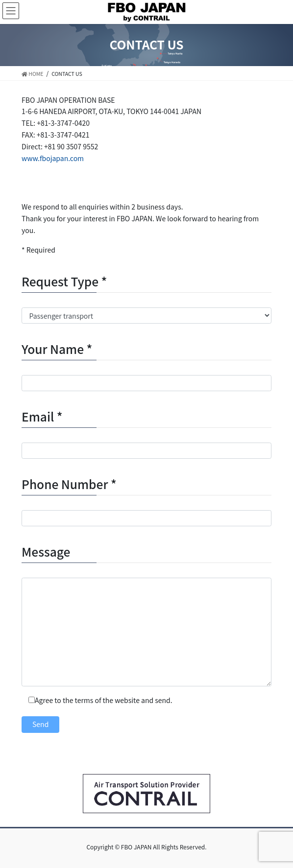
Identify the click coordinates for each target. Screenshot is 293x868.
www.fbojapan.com (53, 158)
